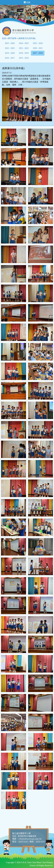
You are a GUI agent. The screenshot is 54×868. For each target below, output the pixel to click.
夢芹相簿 (12, 38)
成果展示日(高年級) (27, 38)
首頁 (4, 38)
